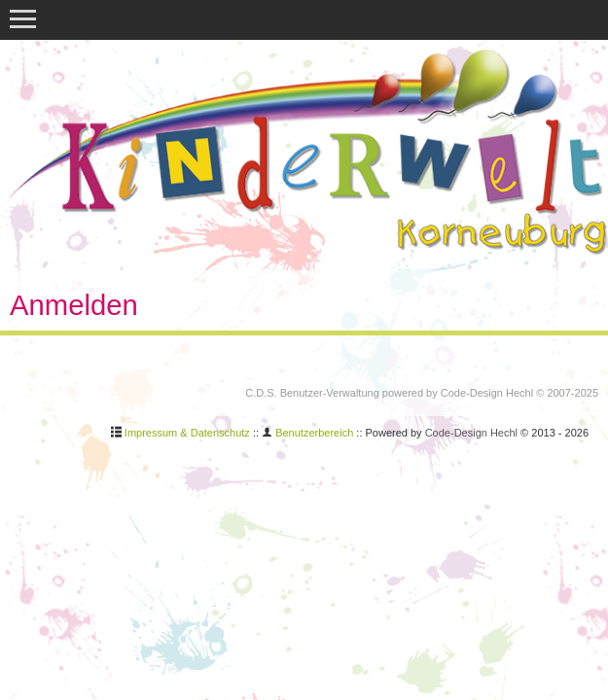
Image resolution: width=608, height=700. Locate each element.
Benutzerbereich (314, 433)
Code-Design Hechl (487, 393)
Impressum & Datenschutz (187, 433)
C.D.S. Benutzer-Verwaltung (312, 393)
